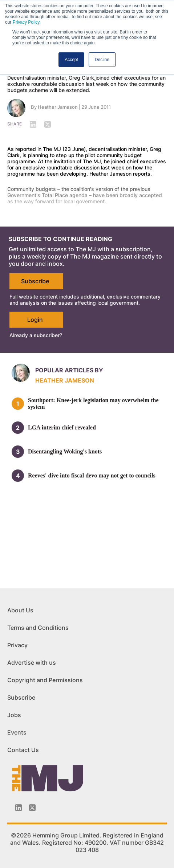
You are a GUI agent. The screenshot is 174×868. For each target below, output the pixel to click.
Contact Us (23, 750)
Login (35, 320)
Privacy (17, 645)
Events (17, 732)
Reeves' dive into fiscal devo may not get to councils (92, 475)
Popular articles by (69, 370)
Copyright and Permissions (45, 680)
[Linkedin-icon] (19, 808)
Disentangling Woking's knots (65, 451)
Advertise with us (32, 663)
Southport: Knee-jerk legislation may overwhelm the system (93, 403)
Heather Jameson (58, 107)
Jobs (14, 715)
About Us (20, 610)
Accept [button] (71, 60)
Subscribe (35, 281)
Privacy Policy (26, 22)
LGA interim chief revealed (62, 427)
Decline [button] (102, 60)
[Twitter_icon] (32, 808)
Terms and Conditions (38, 628)
